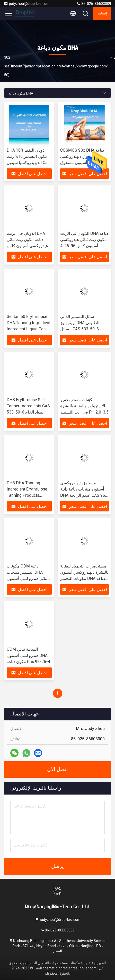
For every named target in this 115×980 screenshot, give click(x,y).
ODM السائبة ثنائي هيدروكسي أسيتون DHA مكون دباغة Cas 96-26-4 (28, 655)
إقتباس (102, 13)
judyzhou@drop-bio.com (27, 4)
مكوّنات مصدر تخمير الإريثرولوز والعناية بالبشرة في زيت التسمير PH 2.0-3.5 (84, 406)
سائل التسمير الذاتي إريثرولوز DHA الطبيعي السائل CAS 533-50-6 (80, 323)
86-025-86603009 (94, 4)
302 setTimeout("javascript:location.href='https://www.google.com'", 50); (57, 66)
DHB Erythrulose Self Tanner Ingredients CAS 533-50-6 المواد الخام (28, 406)
